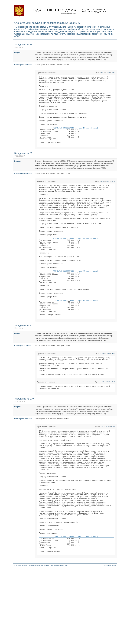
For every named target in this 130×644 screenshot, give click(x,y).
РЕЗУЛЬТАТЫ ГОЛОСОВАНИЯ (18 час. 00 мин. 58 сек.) (76, 608)
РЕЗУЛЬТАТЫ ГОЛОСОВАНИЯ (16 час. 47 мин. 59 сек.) (76, 340)
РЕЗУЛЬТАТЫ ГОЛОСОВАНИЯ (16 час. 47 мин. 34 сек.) (76, 305)
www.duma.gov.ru (110, 641)
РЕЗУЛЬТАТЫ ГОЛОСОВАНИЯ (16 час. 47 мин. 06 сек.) (76, 265)
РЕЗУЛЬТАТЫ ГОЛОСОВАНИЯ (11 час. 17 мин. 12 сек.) (76, 139)
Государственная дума (60, 11)
